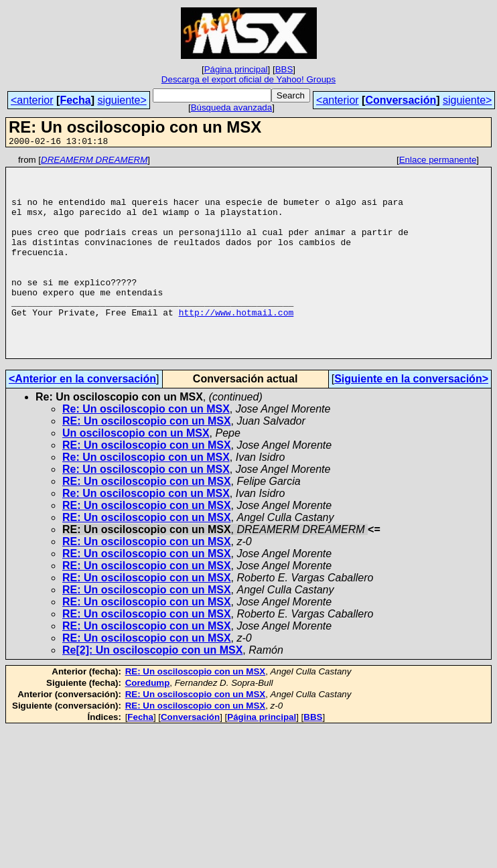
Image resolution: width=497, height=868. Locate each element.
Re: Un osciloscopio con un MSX (146, 449)
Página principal (236, 69)
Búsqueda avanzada (232, 107)
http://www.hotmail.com (236, 344)
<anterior (32, 100)
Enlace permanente (438, 162)
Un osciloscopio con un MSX (136, 473)
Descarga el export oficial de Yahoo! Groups (248, 79)
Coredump (148, 723)
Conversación (401, 100)
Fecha (75, 100)
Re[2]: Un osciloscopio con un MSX (152, 690)
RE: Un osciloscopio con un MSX (147, 461)
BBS (284, 69)
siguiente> (122, 100)
